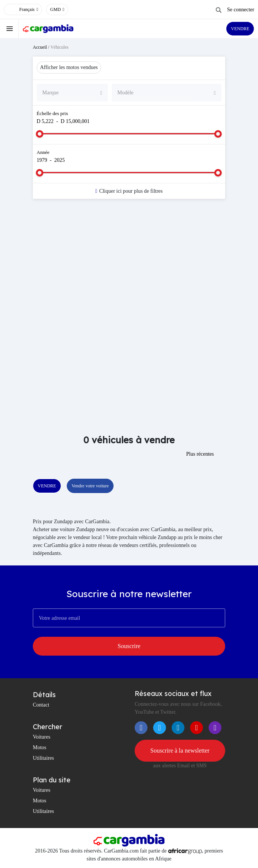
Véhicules (60, 47)
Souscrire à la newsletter (180, 750)
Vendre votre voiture (90, 486)
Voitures (41, 737)
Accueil (40, 47)
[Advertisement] (129, 265)
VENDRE (240, 29)
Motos (40, 747)
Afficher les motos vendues (69, 67)
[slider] (40, 134)
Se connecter (241, 10)
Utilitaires (43, 758)
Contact (41, 705)
